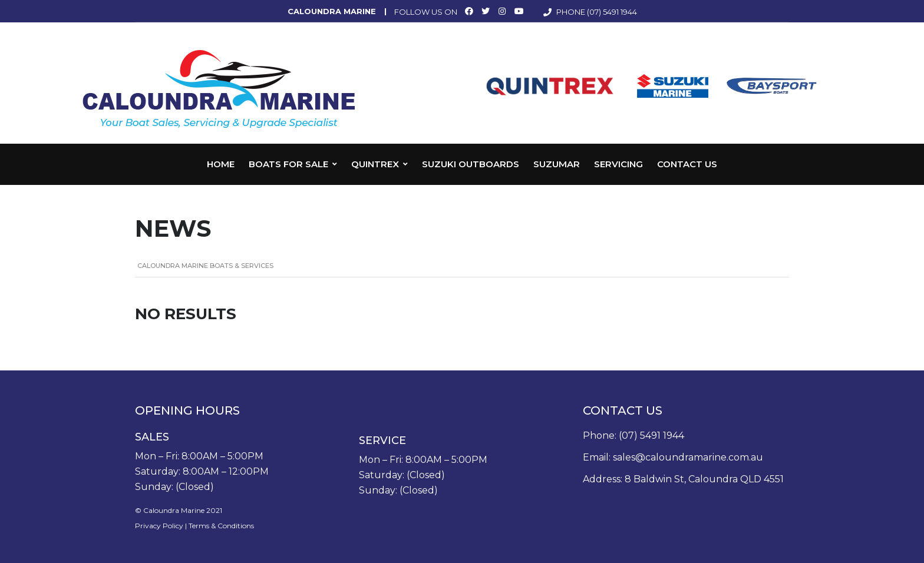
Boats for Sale (288, 164)
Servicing (618, 164)
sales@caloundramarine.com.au (688, 457)
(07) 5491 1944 (612, 12)
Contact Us (687, 164)
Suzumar (557, 164)
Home (221, 164)
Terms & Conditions (221, 526)
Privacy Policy (159, 526)
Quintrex (375, 164)
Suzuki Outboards (471, 164)
